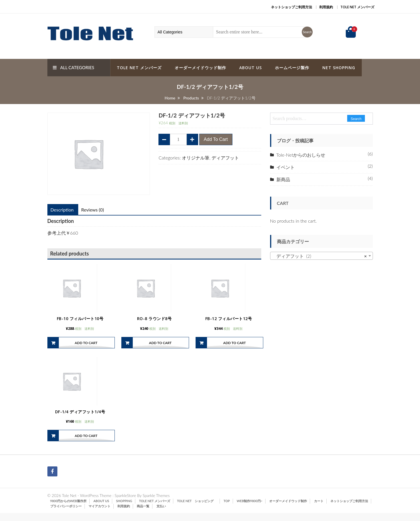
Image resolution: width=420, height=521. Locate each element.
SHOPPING (124, 509)
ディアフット (225, 158)
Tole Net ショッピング (197, 509)
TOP (227, 509)
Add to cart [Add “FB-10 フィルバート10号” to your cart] (86, 347)
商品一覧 (143, 514)
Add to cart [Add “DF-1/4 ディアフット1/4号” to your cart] (86, 444)
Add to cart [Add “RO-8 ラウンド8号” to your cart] (160, 347)
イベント (286, 167)
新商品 (283, 179)
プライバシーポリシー (66, 514)
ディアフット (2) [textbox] (320, 256)
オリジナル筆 (196, 158)
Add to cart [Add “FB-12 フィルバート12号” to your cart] (235, 347)
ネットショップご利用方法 (292, 7)
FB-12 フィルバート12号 (229, 323)
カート (319, 509)
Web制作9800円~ (250, 509)
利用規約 (326, 7)
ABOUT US (251, 68)
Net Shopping (339, 68)
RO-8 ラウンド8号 (154, 323)
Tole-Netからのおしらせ (301, 155)
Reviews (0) (93, 210)
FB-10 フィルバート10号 (80, 323)
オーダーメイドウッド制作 (200, 68)
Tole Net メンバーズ (357, 7)
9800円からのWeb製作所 (69, 509)
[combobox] (321, 256)
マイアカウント (100, 514)
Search (356, 119)
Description (62, 210)
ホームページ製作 (292, 68)
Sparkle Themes (156, 503)
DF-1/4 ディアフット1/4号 (80, 419)
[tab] (62, 210)
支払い (161, 514)
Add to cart (216, 139)
